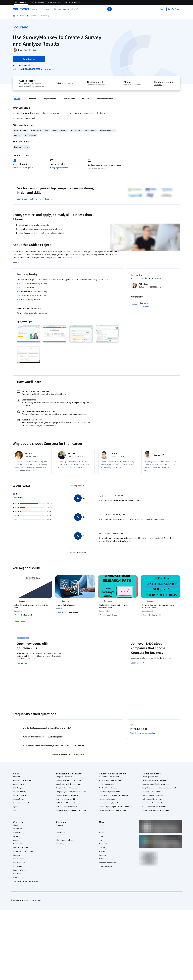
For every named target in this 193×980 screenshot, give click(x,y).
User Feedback (30, 135)
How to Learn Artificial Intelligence (155, 803)
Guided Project (27, 81)
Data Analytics (18, 788)
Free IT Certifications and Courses (155, 795)
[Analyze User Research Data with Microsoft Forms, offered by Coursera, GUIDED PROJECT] (118, 606)
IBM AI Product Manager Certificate (69, 803)
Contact (102, 848)
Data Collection (90, 131)
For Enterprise (19, 859)
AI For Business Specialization (110, 780)
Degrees (16, 855)
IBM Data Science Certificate (67, 807)
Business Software (21, 147)
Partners (59, 829)
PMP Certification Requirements (154, 807)
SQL (15, 810)
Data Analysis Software (40, 131)
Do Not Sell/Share (106, 866)
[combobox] (77, 9)
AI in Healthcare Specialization (110, 788)
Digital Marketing (19, 792)
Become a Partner (20, 870)
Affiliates (102, 859)
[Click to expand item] (29, 334)
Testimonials (69, 99)
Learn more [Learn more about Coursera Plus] (23, 663)
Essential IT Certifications (151, 792)
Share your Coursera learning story (26, 881)
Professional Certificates (23, 848)
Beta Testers (61, 833)
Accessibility (104, 844)
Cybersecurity (19, 784)
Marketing (45, 16)
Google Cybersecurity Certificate (69, 780)
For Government (19, 863)
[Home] (14, 16)
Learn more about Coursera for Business (35, 199)
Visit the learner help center (143, 733)
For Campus (18, 866)
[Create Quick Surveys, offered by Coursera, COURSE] (75, 605)
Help (101, 840)
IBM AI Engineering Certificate (67, 799)
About (17, 99)
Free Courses (18, 878)
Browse (23, 16)
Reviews (85, 99)
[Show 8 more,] (20, 621)
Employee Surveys (59, 131)
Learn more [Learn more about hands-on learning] (158, 85)
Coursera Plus (18, 844)
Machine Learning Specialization (111, 803)
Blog (58, 836)
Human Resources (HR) (22, 795)
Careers (16, 836)
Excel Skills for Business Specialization (113, 795)
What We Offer (19, 829)
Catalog (16, 840)
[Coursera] (21, 9)
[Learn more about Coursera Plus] (48, 69)
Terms (101, 833)
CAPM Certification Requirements (154, 780)
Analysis (17, 135)
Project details (50, 99)
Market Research (21, 131)
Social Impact (18, 874)
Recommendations (104, 99)
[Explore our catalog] (36, 9)
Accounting (17, 777)
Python (16, 807)
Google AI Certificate (64, 777)
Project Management (21, 803)
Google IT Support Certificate (67, 788)
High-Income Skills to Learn (152, 799)
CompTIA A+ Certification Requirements (157, 784)
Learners (59, 825)
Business (33, 16)
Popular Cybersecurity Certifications (155, 810)
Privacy (102, 836)
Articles (102, 851)
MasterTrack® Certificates (23, 851)
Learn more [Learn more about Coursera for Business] (138, 663)
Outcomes (31, 99)
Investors (103, 829)
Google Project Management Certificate (71, 792)
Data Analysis (76, 131)
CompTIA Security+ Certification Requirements (159, 788)
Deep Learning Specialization (110, 792)
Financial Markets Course (108, 799)
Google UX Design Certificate (67, 795)
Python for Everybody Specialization (113, 810)
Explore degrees (82, 658)
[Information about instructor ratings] (146, 278)
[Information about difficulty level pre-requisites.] (109, 85)
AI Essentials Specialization (109, 777)
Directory (102, 855)
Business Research (107, 131)
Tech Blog (60, 844)
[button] (46, 9)
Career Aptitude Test (150, 777)
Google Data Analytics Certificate (68, 784)
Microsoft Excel (19, 799)
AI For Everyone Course (108, 784)
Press (101, 825)
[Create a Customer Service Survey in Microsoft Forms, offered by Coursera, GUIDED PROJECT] (160, 606)
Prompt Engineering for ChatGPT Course (114, 807)
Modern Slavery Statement (109, 863)
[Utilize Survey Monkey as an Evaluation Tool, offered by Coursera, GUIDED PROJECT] (33, 606)
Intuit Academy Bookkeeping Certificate (71, 810)
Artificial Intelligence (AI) (22, 780)
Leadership (17, 833)
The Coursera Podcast (65, 840)
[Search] (110, 9)
